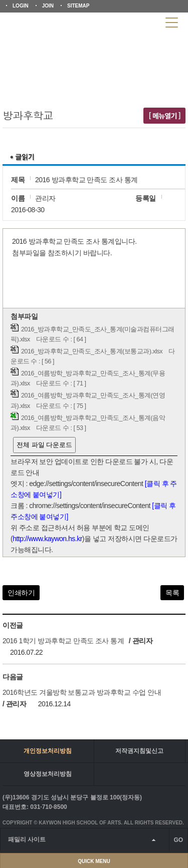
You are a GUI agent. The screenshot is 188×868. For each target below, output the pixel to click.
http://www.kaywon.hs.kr (47, 539)
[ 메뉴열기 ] (164, 116)
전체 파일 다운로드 (44, 445)
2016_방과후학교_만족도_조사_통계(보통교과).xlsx (92, 351)
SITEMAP (78, 6)
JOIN (48, 6)
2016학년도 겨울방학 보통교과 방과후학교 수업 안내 (82, 692)
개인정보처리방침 (48, 751)
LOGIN (21, 6)
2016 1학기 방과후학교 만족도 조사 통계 (63, 641)
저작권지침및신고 (139, 751)
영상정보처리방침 (48, 774)
